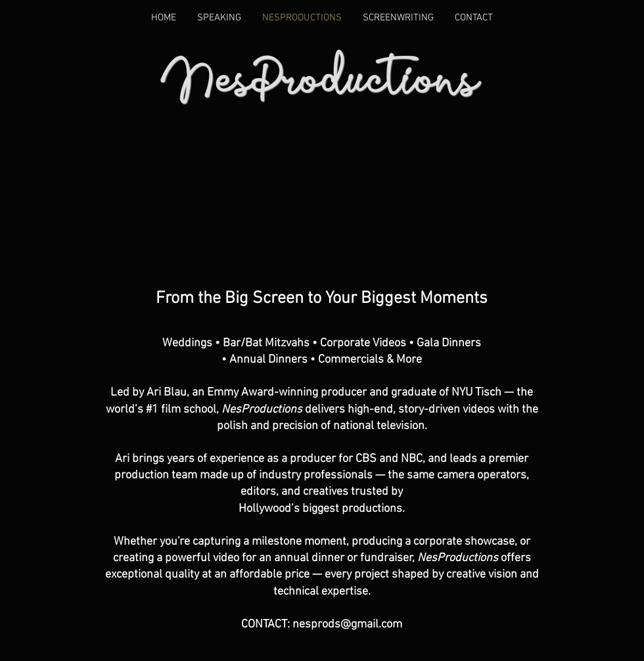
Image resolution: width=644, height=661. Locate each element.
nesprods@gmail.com (347, 625)
